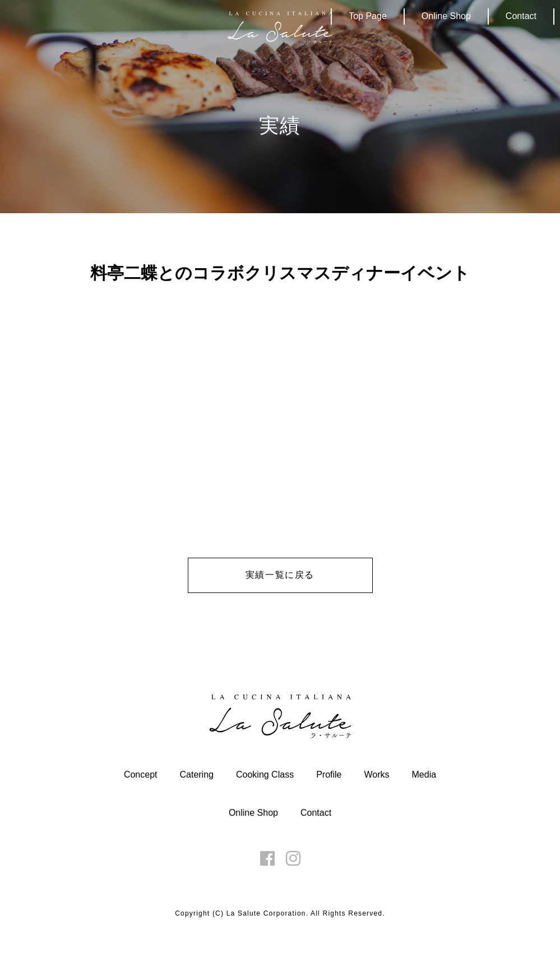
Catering (196, 775)
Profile (329, 775)
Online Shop (446, 16)
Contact (521, 16)
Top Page (368, 16)
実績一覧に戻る (280, 575)
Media (424, 775)
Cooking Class (265, 775)
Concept (141, 775)
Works (376, 775)
